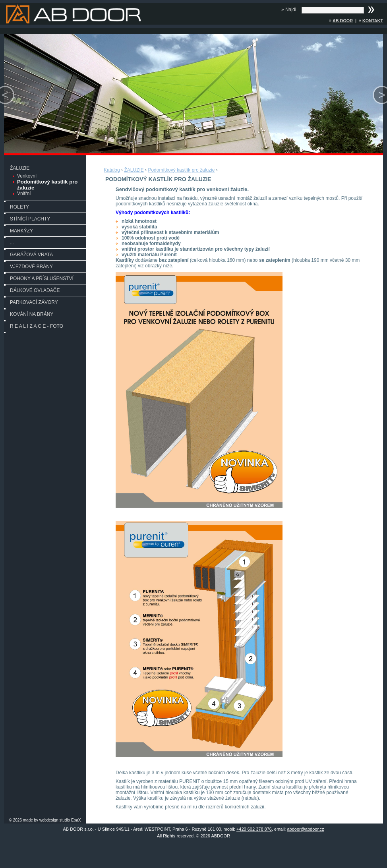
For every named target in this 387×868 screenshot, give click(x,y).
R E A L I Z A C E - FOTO (37, 326)
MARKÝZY (21, 231)
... (12, 243)
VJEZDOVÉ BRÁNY (31, 267)
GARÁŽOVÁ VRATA (31, 255)
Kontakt (373, 21)
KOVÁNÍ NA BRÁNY (32, 314)
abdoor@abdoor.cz (305, 829)
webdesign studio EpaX (60, 820)
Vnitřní (24, 193)
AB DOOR (343, 21)
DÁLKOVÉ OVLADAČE (35, 290)
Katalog (112, 170)
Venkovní (27, 176)
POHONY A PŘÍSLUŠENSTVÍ (42, 278)
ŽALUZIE (20, 168)
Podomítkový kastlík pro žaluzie (47, 185)
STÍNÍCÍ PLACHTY (30, 219)
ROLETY (19, 207)
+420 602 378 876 (254, 829)
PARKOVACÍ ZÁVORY (34, 302)
